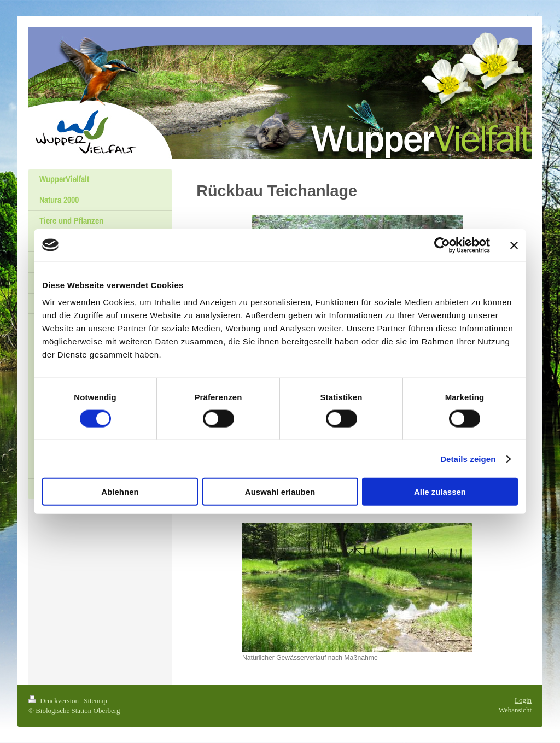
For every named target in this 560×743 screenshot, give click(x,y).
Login (523, 700)
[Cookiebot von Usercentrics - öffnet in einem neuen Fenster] (442, 245)
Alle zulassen (440, 492)
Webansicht (515, 710)
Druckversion (54, 701)
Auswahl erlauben (280, 492)
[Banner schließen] (514, 245)
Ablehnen (120, 492)
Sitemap (95, 701)
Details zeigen (468, 458)
